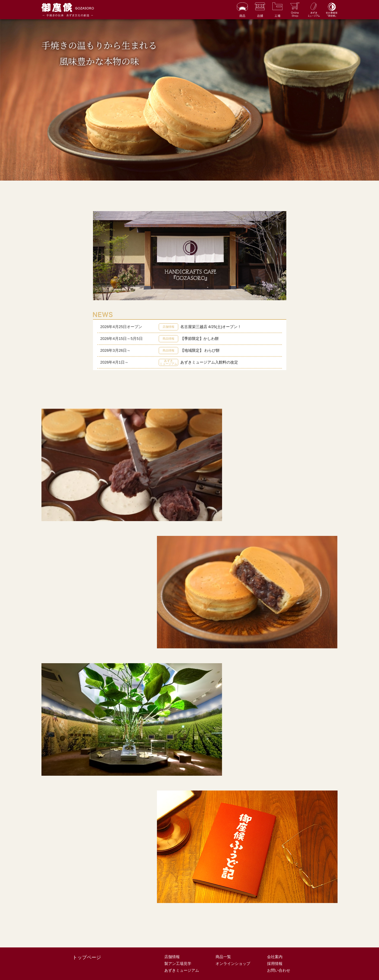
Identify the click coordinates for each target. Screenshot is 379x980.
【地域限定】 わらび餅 (200, 350)
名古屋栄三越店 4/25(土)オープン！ (211, 327)
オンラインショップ (233, 964)
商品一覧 (223, 957)
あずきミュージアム (182, 970)
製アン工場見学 (178, 964)
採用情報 (275, 964)
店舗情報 (172, 957)
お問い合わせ (279, 970)
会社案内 (275, 957)
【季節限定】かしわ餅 (200, 339)
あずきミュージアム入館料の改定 (209, 362)
